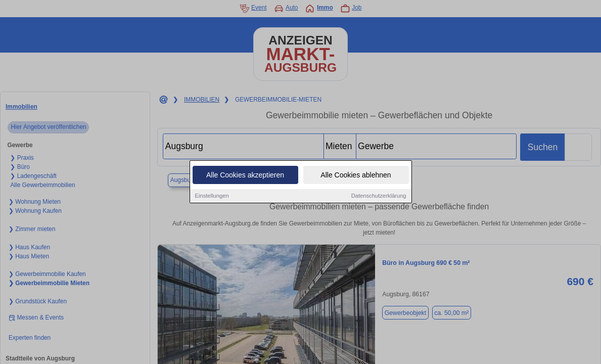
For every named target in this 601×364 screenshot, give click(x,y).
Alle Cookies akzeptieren (245, 176)
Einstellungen (212, 197)
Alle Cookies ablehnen (356, 176)
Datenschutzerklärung (379, 197)
